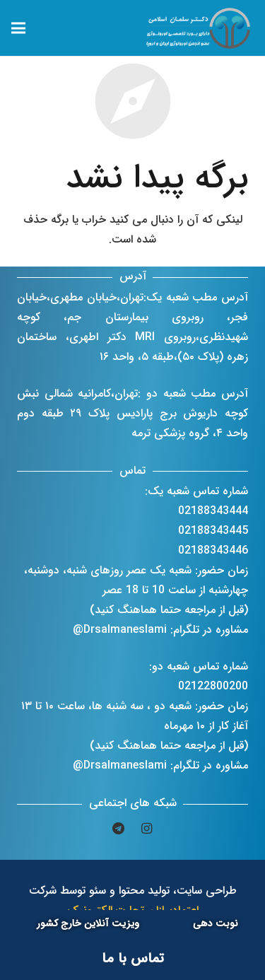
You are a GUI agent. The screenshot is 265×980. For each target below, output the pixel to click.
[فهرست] (18, 28)
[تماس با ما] (132, 959)
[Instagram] (147, 829)
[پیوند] (200, 28)
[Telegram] (119, 829)
